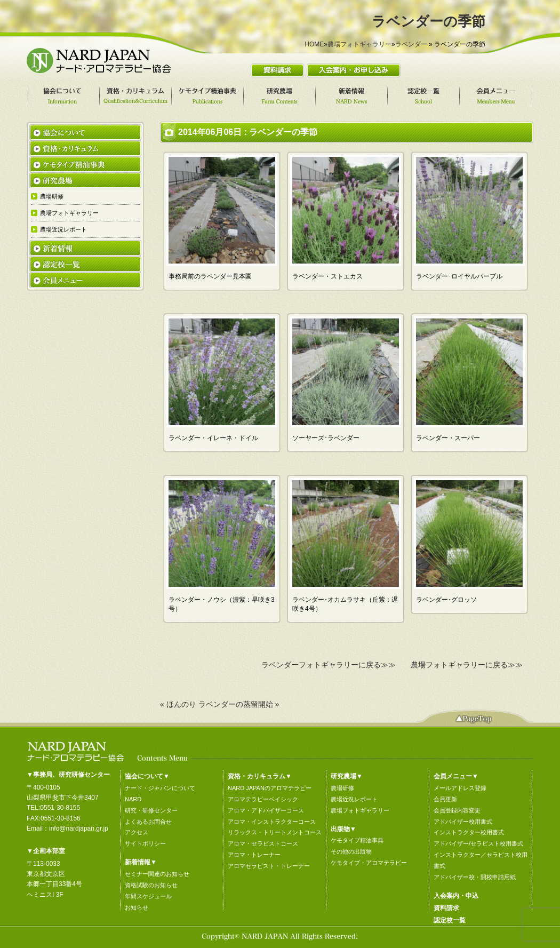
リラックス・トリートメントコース (275, 832)
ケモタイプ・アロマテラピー (369, 863)
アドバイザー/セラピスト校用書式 (478, 843)
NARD (133, 799)
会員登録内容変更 (457, 810)
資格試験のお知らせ (151, 885)
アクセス (137, 832)
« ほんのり (178, 704)
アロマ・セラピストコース (263, 843)
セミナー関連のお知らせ (157, 874)
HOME (314, 44)
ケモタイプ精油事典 (357, 840)
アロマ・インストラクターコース (272, 822)
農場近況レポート (354, 799)
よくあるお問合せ (148, 822)
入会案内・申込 (456, 896)
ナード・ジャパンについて (160, 788)
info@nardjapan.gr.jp (79, 828)
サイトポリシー (145, 843)
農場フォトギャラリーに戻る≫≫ (467, 665)
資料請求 (446, 908)
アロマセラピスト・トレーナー (269, 866)
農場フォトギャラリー (359, 44)
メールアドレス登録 (460, 788)
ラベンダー (411, 44)
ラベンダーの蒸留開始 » (239, 704)
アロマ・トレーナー (254, 855)
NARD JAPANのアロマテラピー (270, 788)
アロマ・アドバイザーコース (266, 810)
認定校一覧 (450, 920)
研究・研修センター (151, 810)
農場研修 (342, 788)
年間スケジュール (148, 896)
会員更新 (445, 799)
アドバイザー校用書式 (463, 822)
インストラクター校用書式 (469, 832)
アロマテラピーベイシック (263, 799)
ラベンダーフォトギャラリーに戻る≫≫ (329, 665)
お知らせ (137, 907)
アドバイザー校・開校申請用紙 (475, 877)
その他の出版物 (351, 851)
